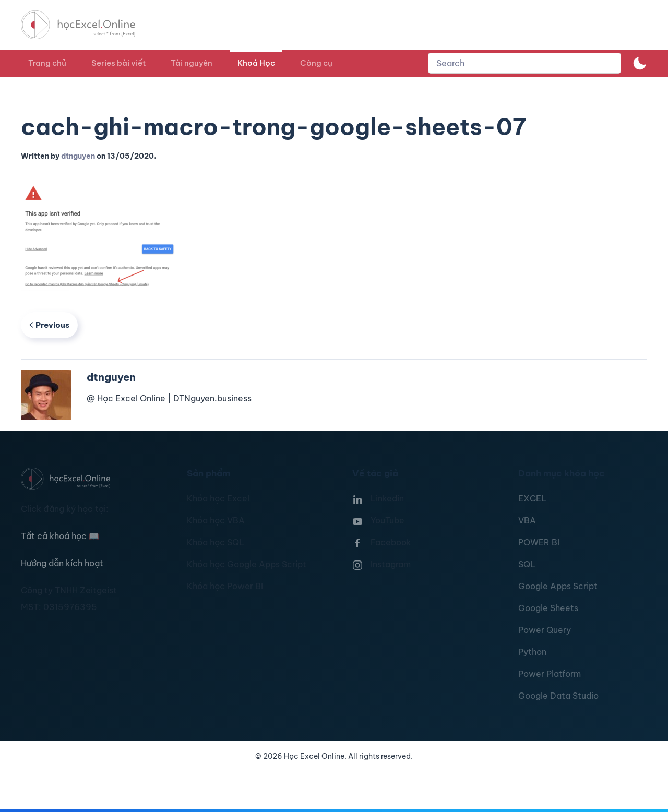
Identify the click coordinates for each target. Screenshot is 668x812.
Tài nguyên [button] (192, 63)
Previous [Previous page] (49, 325)
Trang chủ (47, 63)
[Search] (524, 63)
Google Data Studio (558, 696)
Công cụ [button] (316, 63)
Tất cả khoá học (60, 536)
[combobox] (524, 63)
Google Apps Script (558, 586)
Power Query (545, 630)
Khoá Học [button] (256, 63)
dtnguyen (78, 156)
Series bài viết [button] (118, 63)
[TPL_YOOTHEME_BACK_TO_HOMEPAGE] (88, 25)
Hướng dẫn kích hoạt (62, 563)
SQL (527, 564)
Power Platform (550, 674)
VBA (527, 520)
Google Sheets (548, 608)
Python (532, 652)
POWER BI (539, 542)
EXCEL (532, 498)
